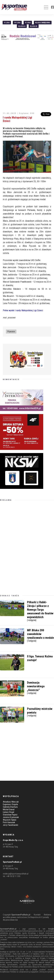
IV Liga (17, 23)
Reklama (48, 915)
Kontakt (37, 915)
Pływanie (11, 332)
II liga (7, 23)
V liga (28, 23)
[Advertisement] (27, 75)
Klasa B (34, 26)
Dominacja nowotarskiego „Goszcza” (41, 687)
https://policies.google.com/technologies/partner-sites (21, 931)
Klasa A (22, 26)
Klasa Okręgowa (43, 23)
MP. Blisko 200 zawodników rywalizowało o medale (41, 635)
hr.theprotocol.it (35, 917)
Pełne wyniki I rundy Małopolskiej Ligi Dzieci (23, 310)
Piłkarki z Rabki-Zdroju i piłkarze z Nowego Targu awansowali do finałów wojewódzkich (41, 611)
